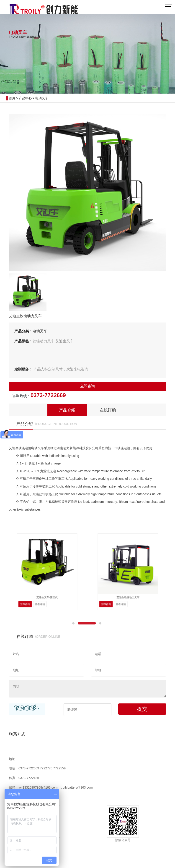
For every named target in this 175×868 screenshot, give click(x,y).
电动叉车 (42, 98)
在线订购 (108, 410)
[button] (73, 623)
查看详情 (44, 587)
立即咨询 (87, 386)
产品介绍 (67, 410)
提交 (142, 709)
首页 (12, 98)
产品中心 (25, 98)
